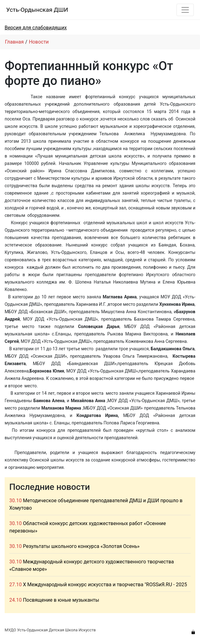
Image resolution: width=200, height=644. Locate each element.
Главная (14, 42)
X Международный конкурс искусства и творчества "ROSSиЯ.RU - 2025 (105, 585)
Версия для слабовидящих (36, 28)
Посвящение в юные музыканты (61, 600)
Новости (39, 42)
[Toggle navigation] (185, 10)
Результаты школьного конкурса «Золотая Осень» (81, 546)
